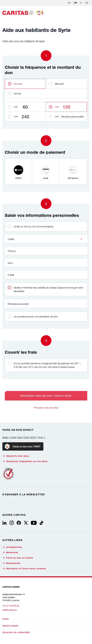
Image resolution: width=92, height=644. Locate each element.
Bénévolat (10, 553)
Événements (11, 563)
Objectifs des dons (16, 456)
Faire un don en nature (18, 558)
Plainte (6, 619)
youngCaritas (12, 547)
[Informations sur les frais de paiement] (80, 363)
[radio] (18, 172)
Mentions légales (10, 626)
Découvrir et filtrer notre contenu (24, 569)
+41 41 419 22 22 (11, 606)
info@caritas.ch (10, 610)
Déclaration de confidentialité (16, 632)
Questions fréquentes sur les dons (25, 461)
